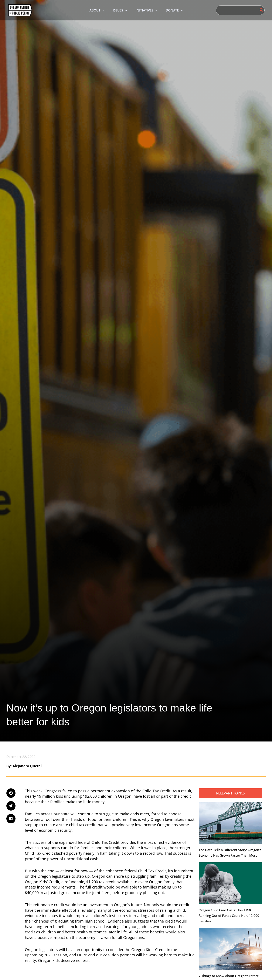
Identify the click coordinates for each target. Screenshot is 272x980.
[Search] (262, 10)
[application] (99, 10)
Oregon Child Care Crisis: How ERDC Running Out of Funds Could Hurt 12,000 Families (229, 916)
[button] (94, 10)
